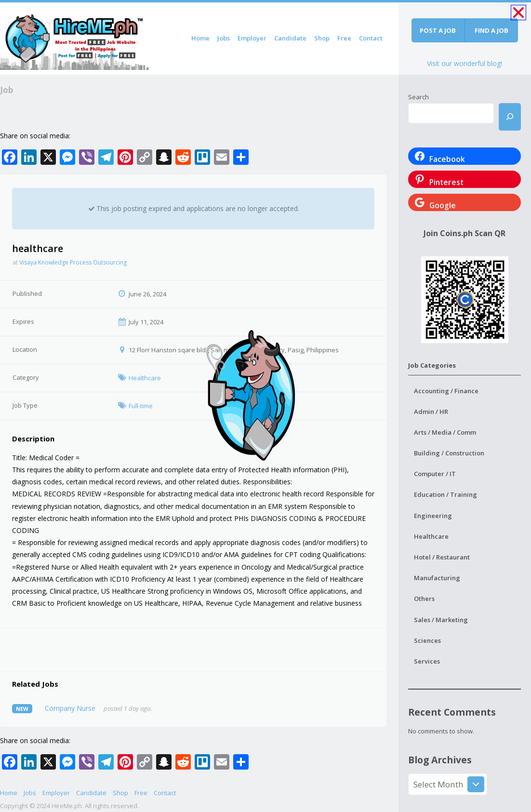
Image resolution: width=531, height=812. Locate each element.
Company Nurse (70, 708)
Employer (252, 38)
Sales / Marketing (441, 620)
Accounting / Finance (446, 391)
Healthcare (145, 378)
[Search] (510, 117)
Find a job (491, 30)
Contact (371, 38)
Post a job (438, 30)
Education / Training (445, 494)
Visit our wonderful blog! (465, 63)
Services (427, 661)
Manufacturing (437, 578)
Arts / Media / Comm (445, 432)
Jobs (224, 38)
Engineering (433, 516)
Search (418, 97)
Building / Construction (449, 453)
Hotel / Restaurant (442, 557)
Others (424, 599)
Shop (322, 38)
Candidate (290, 38)
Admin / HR (431, 412)
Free (344, 38)
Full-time (141, 406)
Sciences (427, 640)
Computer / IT (435, 474)
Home (200, 38)
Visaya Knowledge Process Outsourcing (73, 262)
